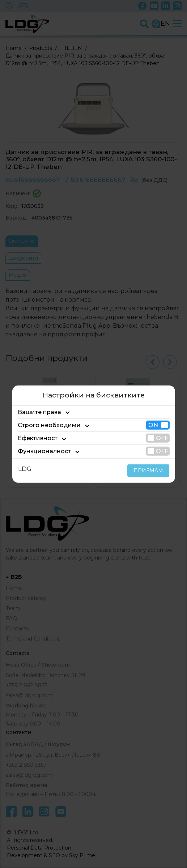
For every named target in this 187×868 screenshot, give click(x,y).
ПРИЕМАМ (150, 470)
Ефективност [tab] (35, 438)
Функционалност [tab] (40, 451)
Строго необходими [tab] (44, 425)
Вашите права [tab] (37, 412)
